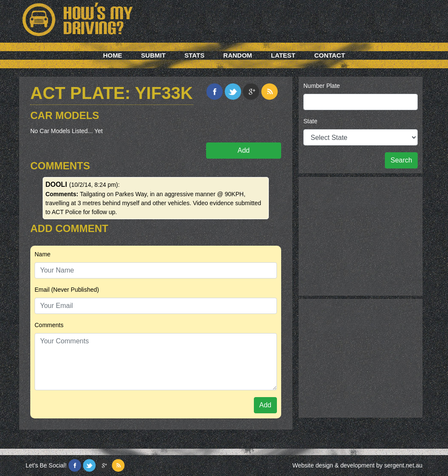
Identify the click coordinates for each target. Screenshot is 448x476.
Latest (283, 55)
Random (238, 55)
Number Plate (322, 86)
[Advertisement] (361, 235)
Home (112, 55)
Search (401, 160)
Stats (194, 55)
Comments (49, 325)
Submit (154, 55)
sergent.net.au (403, 465)
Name (42, 254)
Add (244, 150)
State (310, 121)
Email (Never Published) (67, 290)
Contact (329, 55)
